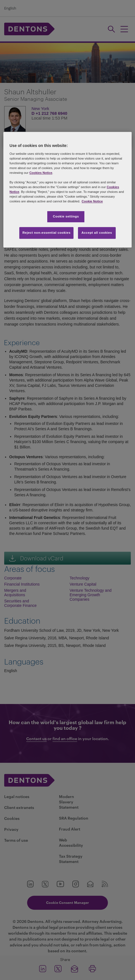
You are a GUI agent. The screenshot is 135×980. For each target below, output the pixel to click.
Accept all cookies (97, 233)
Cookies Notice (41, 173)
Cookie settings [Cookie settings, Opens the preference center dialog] (66, 217)
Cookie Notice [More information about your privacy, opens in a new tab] (92, 202)
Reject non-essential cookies (46, 233)
